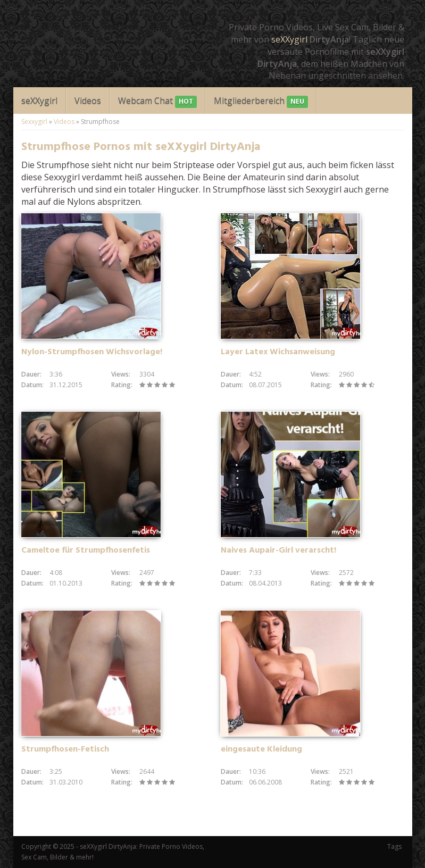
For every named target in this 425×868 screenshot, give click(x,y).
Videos (88, 101)
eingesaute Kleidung (261, 749)
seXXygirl (289, 39)
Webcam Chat (157, 101)
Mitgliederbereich (261, 101)
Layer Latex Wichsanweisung (278, 352)
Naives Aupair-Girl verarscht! (278, 550)
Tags (394, 846)
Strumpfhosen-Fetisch (65, 749)
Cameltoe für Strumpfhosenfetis (86, 550)
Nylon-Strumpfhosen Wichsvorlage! (92, 352)
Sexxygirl (34, 122)
